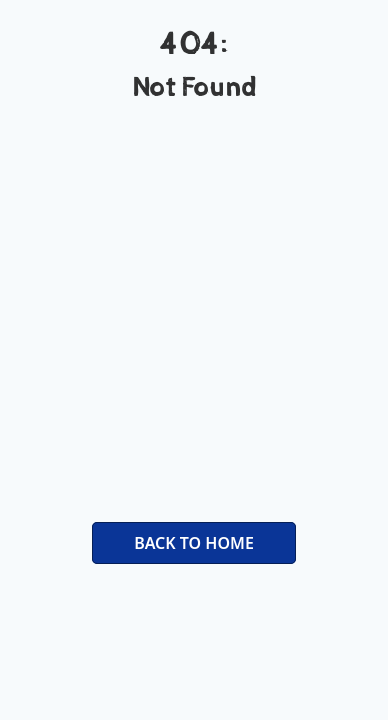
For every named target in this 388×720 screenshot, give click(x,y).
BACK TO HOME (194, 543)
